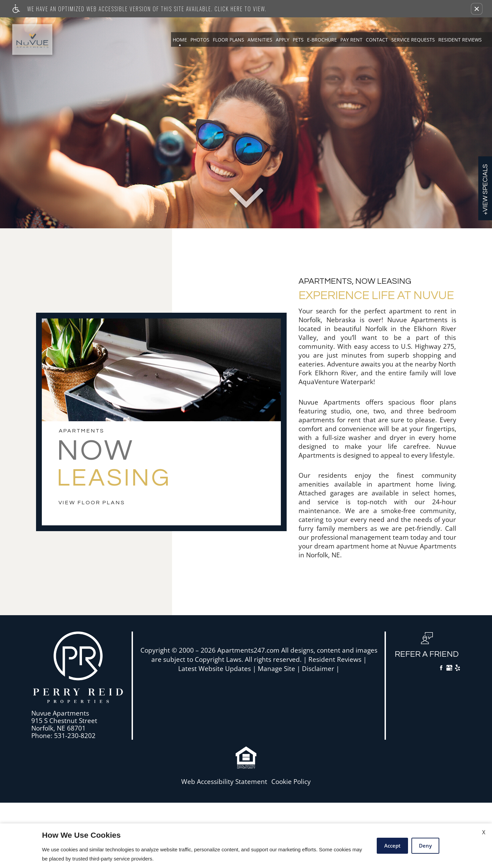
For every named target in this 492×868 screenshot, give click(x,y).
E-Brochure (322, 40)
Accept (392, 846)
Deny (425, 846)
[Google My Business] (449, 669)
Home (180, 40)
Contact (377, 40)
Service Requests (413, 40)
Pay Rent (351, 40)
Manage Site (276, 669)
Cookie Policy (291, 782)
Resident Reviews (460, 40)
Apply (283, 40)
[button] (477, 9)
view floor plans (92, 503)
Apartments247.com (248, 650)
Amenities (260, 40)
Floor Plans (228, 40)
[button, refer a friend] (427, 648)
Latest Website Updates (215, 669)
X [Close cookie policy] (484, 832)
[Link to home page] (32, 39)
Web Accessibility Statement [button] (224, 782)
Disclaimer (318, 669)
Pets (298, 40)
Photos (200, 40)
